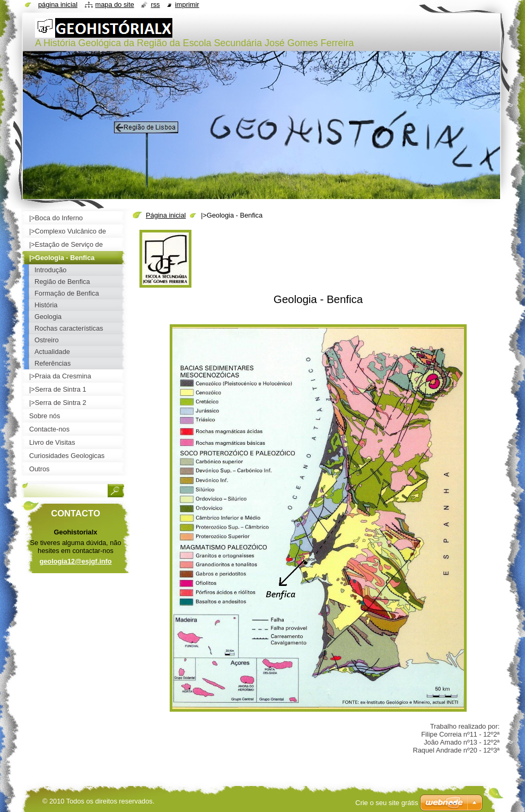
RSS (155, 5)
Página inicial (166, 215)
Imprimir (187, 5)
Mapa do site (115, 5)
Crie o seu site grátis (387, 803)
